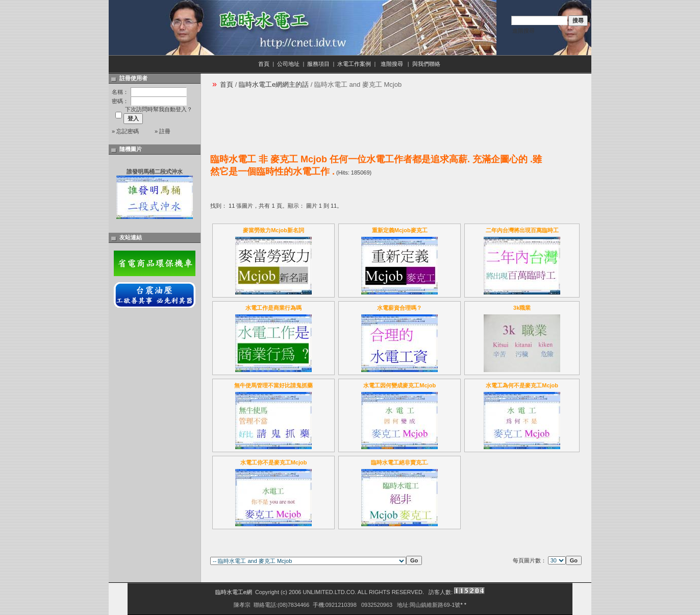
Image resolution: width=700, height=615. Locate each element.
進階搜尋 (523, 31)
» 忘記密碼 (125, 131)
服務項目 (318, 64)
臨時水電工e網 (234, 592)
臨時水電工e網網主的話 (274, 84)
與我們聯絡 (427, 64)
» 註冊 (162, 131)
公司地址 (288, 64)
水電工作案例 (354, 64)
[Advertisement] (396, 118)
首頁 (264, 64)
